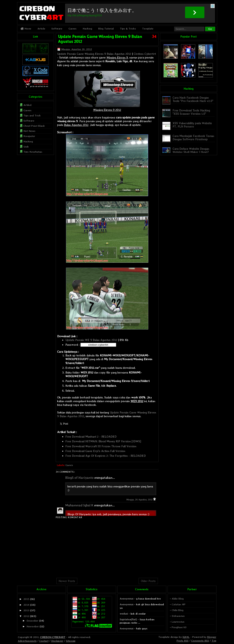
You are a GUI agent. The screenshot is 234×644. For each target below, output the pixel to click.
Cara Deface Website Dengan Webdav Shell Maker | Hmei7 (191, 150)
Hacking (87, 29)
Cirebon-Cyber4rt (145, 54)
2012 (26, 616)
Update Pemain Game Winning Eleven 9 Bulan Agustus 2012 (94, 54)
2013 (26, 610)
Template (148, 29)
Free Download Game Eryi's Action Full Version (95, 451)
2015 (26, 599)
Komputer (29, 136)
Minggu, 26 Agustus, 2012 (140, 500)
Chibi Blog (178, 610)
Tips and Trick (32, 115)
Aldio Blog (178, 599)
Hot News (29, 131)
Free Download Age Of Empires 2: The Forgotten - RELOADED (106, 456)
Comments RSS (200, 641)
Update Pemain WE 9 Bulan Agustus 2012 (91, 340)
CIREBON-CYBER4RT (53, 637)
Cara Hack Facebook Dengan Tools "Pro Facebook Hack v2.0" (193, 99)
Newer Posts (67, 581)
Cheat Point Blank (34, 126)
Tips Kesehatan (33, 152)
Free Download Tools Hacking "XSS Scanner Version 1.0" (191, 112)
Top (214, 641)
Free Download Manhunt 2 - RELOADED (91, 437)
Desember (32, 621)
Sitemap (71, 641)
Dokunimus (178, 616)
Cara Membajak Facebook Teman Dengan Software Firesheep (193, 138)
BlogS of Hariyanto (79, 478)
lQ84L (186, 637)
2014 (26, 605)
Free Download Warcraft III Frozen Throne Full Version (101, 446)
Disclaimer (57, 641)
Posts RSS (183, 641)
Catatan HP (179, 604)
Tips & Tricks (128, 29)
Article (41, 29)
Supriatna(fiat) (128, 619)
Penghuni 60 (179, 627)
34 (154, 36)
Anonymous (127, 599)
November (33, 626)
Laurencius (178, 622)
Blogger (212, 637)
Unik (26, 147)
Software (57, 29)
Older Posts (148, 581)
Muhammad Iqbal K (79, 505)
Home (26, 29)
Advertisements (27, 641)
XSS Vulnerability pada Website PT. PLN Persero (192, 125)
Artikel (27, 105)
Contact (44, 641)
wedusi (124, 614)
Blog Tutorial (106, 29)
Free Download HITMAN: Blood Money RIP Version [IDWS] (103, 441)
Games (72, 29)
